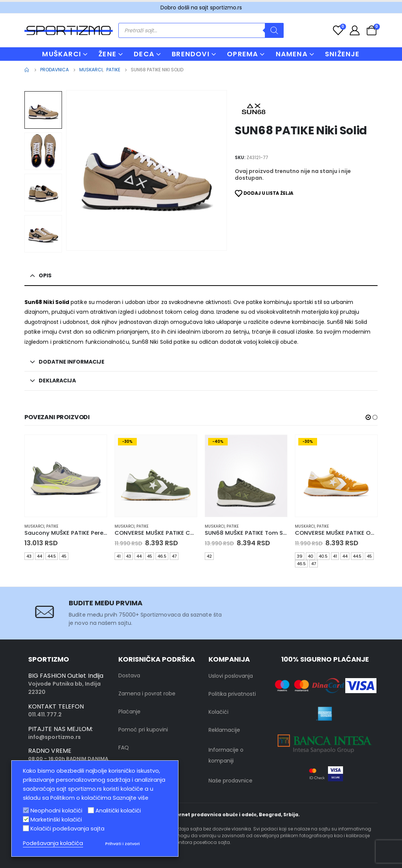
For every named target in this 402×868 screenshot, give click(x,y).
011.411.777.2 (45, 715)
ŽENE (107, 54)
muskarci (34, 526)
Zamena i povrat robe (147, 693)
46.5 (162, 556)
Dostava (129, 675)
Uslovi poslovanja (231, 676)
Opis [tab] (45, 275)
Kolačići (218, 712)
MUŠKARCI (62, 54)
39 (300, 556)
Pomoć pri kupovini (143, 730)
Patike (52, 526)
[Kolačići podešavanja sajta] (26, 828)
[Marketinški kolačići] (26, 819)
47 (174, 556)
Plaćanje (129, 712)
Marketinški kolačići (56, 820)
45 (64, 556)
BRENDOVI (191, 54)
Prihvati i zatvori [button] (122, 844)
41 (119, 556)
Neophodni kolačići (56, 811)
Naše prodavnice (230, 781)
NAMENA (292, 54)
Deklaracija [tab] (57, 381)
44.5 (52, 556)
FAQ (124, 748)
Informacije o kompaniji (226, 755)
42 (209, 556)
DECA (144, 54)
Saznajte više (131, 798)
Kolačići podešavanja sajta (67, 829)
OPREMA (243, 54)
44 (39, 556)
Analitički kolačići (118, 811)
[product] (66, 476)
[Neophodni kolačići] (26, 810)
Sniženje (342, 54)
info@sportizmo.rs (54, 737)
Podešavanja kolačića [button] (53, 843)
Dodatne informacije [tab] (72, 362)
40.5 (323, 556)
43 (29, 556)
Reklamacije (224, 730)
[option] (43, 110)
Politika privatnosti (232, 694)
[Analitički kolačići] (91, 810)
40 (311, 556)
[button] (368, 417)
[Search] (274, 30)
